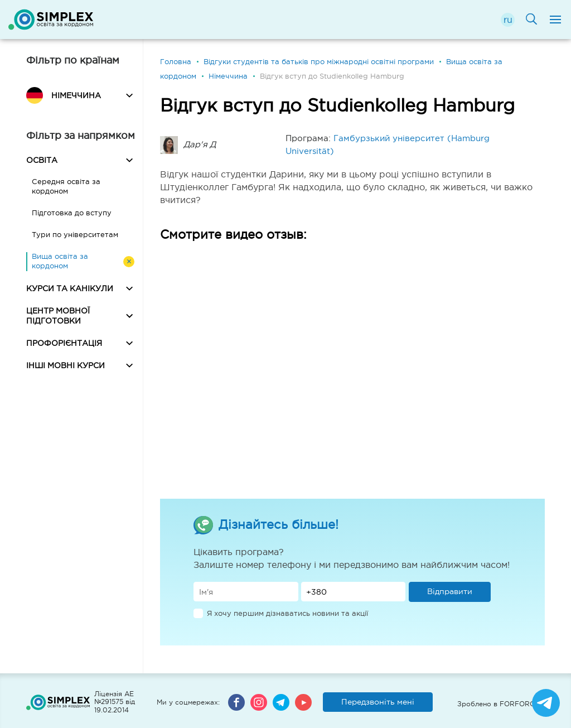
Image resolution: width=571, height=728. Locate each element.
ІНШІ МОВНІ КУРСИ (66, 365)
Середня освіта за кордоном (66, 186)
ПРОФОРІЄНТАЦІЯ (64, 343)
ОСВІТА (42, 160)
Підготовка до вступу (72, 213)
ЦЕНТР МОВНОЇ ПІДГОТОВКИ (58, 316)
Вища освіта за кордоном (60, 261)
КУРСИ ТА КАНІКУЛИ (70, 288)
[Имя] (246, 592)
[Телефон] (354, 592)
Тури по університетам (75, 235)
